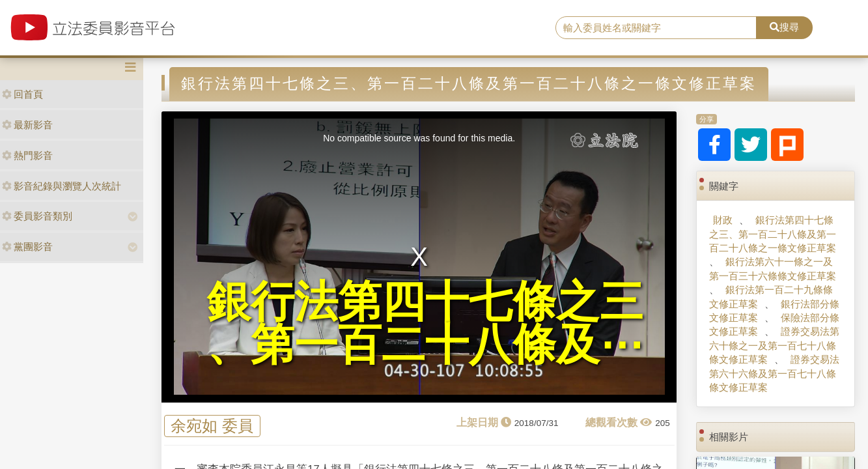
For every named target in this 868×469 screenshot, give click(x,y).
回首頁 (22, 94)
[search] (656, 28)
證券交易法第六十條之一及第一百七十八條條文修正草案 (774, 345)
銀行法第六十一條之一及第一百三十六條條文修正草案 (773, 268)
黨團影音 (27, 247)
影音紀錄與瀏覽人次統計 (62, 186)
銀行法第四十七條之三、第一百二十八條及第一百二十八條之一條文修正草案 (773, 234)
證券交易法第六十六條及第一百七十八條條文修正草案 (774, 373)
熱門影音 (27, 155)
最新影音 (27, 125)
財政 (723, 220)
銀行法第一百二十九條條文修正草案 (771, 296)
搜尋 (784, 27)
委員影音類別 (37, 216)
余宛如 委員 (212, 426)
